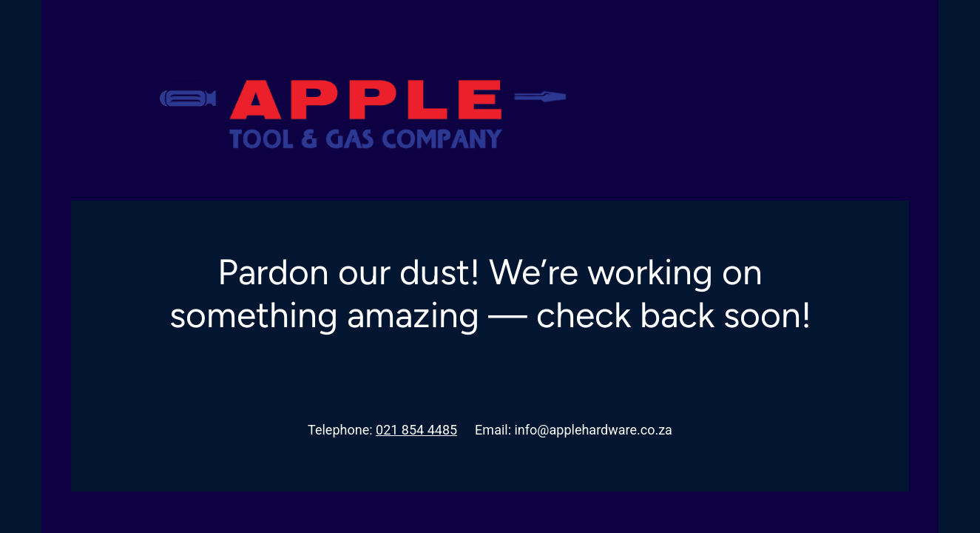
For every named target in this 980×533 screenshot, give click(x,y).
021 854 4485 (416, 430)
